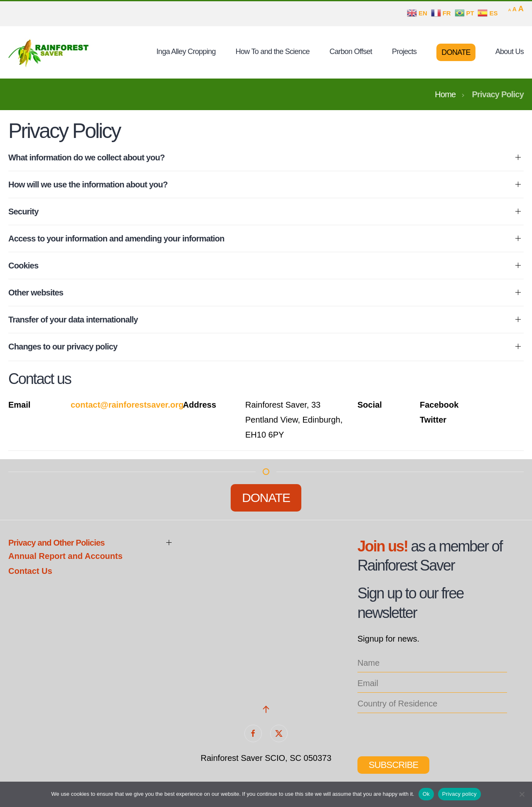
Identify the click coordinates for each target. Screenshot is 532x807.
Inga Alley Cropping (186, 52)
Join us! (383, 546)
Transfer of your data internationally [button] (73, 320)
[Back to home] (50, 52)
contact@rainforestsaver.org (127, 405)
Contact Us (30, 571)
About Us (510, 52)
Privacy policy (459, 794)
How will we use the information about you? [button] (88, 185)
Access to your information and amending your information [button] (116, 239)
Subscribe (393, 765)
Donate (456, 52)
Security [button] (23, 212)
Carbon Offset (351, 52)
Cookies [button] (23, 266)
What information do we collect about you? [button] (86, 157)
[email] (432, 684)
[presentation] (421, 732)
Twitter (433, 420)
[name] (432, 663)
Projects (404, 52)
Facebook (439, 405)
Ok (426, 794)
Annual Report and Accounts (65, 556)
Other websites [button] (36, 293)
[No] (522, 794)
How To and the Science (273, 52)
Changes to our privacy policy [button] (63, 347)
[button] (266, 709)
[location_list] (432, 704)
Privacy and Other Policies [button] (57, 543)
